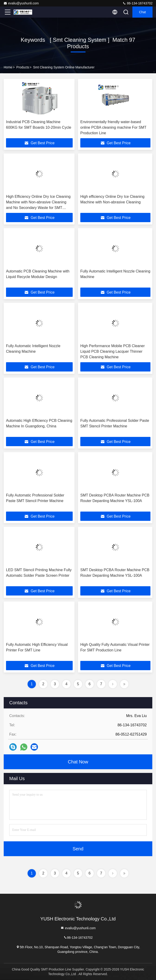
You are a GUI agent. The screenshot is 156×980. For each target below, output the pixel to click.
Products (23, 67)
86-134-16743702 (137, 3)
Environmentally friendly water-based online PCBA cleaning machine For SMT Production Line (113, 127)
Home (8, 67)
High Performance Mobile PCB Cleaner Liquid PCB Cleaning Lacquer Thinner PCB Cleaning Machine (112, 351)
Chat (143, 12)
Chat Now (78, 762)
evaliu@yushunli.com (21, 3)
